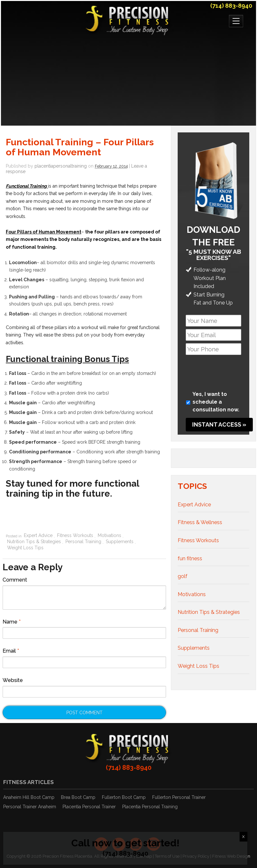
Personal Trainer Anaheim (30, 807)
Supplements (120, 542)
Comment (15, 580)
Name (12, 622)
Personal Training (83, 542)
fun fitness (190, 558)
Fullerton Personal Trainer (179, 797)
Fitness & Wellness (200, 522)
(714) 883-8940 (231, 6)
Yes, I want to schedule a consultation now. (216, 402)
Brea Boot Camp (78, 797)
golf (183, 576)
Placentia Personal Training (150, 807)
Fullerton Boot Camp (124, 797)
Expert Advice (38, 535)
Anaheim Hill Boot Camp (29, 797)
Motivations (109, 535)
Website (13, 680)
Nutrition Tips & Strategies (34, 542)
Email (11, 651)
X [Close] (243, 837)
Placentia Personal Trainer (89, 807)
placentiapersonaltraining (61, 166)
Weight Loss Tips (25, 548)
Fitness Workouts (75, 535)
